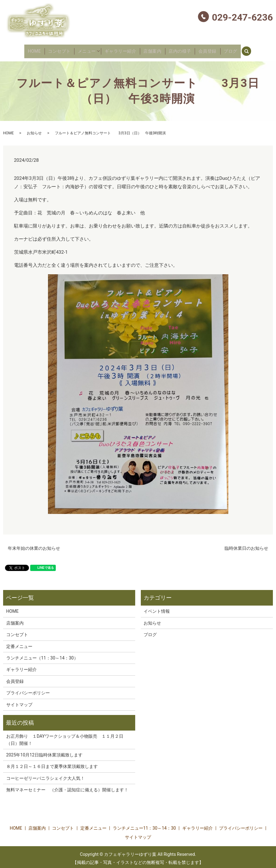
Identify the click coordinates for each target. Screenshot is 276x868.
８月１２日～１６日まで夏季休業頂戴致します (52, 764)
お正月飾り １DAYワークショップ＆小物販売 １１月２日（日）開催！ (65, 737)
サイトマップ (19, 702)
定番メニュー (19, 643)
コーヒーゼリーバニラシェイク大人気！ (45, 775)
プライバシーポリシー (28, 690)
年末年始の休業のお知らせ (34, 545)
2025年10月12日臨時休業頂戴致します (44, 752)
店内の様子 (180, 50)
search (246, 49)
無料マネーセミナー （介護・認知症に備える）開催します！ (69, 787)
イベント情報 (157, 608)
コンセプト (62, 50)
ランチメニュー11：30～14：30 (144, 825)
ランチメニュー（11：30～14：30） (42, 655)
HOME (38, 50)
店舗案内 (154, 50)
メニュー (88, 50)
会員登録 (206, 50)
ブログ (226, 50)
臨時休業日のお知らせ (246, 545)
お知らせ (34, 130)
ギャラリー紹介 (123, 50)
